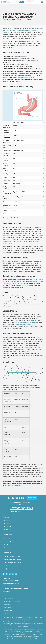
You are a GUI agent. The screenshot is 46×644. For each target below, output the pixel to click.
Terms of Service (9, 598)
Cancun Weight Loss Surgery (13, 563)
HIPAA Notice (8, 604)
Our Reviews (8, 539)
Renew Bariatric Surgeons (10, 639)
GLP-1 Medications (10, 530)
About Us (7, 545)
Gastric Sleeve (8, 521)
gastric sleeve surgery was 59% (29, 323)
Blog (6, 569)
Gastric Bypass (9, 524)
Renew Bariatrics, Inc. (19, 617)
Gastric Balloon (9, 527)
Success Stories (9, 542)
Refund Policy (8, 611)
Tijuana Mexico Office (17, 505)
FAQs (6, 566)
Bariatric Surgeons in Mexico (13, 557)
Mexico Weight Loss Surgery (13, 485)
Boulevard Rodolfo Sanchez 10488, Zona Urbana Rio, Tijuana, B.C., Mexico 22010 (22, 508)
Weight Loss (19, 58)
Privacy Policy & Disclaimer (12, 601)
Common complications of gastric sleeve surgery (22, 372)
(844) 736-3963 (16, 498)
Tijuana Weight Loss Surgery (13, 560)
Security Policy (8, 608)
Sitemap (6, 614)
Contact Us (7, 548)
